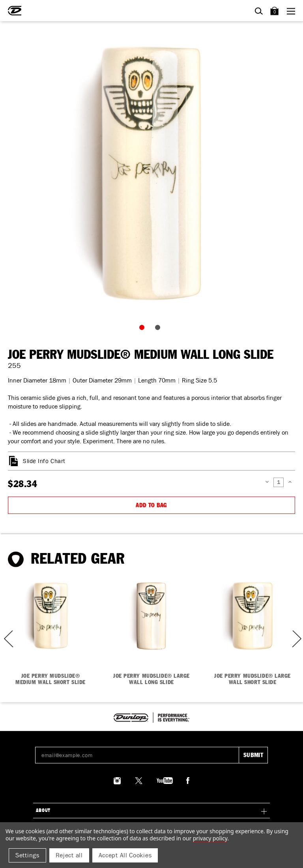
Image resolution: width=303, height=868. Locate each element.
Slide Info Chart (44, 461)
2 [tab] (159, 329)
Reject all (69, 855)
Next (296, 639)
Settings (27, 855)
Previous (6, 639)
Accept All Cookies (125, 855)
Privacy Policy (210, 838)
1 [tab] (144, 329)
